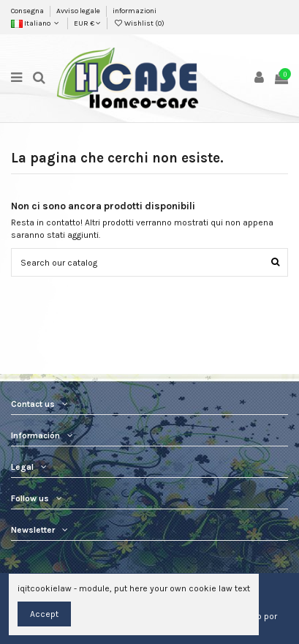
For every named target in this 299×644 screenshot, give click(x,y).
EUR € (87, 23)
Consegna (28, 11)
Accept (44, 614)
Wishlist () (139, 23)
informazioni (135, 11)
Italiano (36, 23)
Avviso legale (79, 11)
